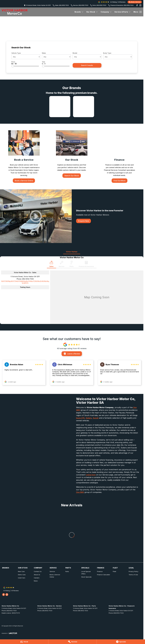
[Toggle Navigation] (138, 12)
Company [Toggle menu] (106, 12)
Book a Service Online (55, 576)
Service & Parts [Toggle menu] (123, 12)
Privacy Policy (133, 571)
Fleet (114, 571)
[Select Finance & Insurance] (86, 265)
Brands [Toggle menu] (79, 12)
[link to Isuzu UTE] (60, 107)
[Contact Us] (37, 5)
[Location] (51, 265)
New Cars (21, 571)
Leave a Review (72, 354)
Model (75, 53)
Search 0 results (87, 65)
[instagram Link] (140, 5)
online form (91, 475)
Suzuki (96, 418)
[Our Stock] (72, 154)
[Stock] (24, 642)
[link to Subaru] (84, 107)
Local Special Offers (86, 573)
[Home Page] (15, 12)
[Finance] (119, 157)
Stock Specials (86, 577)
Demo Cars (22, 575)
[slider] (13, 66)
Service (52, 571)
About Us (37, 575)
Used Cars (22, 578)
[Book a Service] (24, 157)
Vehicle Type (16, 53)
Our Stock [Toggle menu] (92, 12)
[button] (24, 373)
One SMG (80, 492)
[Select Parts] (72, 265)
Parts (67, 571)
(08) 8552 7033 (28, 279)
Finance (100, 571)
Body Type (107, 53)
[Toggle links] (9, 633)
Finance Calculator (104, 575)
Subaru (89, 418)
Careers (37, 578)
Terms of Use (133, 575)
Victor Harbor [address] (72, 252)
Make (44, 53)
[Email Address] (25, 282)
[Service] (73, 642)
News (36, 581)
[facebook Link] (137, 5)
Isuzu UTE (80, 418)
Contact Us (38, 571)
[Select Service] (61, 265)
